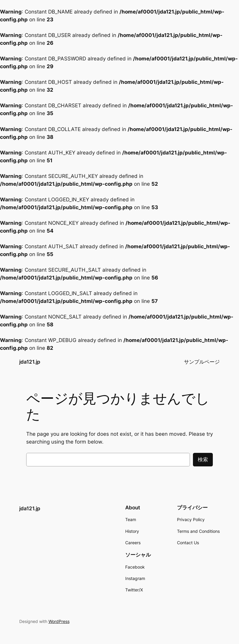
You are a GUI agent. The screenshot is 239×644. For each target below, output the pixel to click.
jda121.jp (30, 362)
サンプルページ (202, 362)
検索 (203, 459)
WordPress (59, 621)
